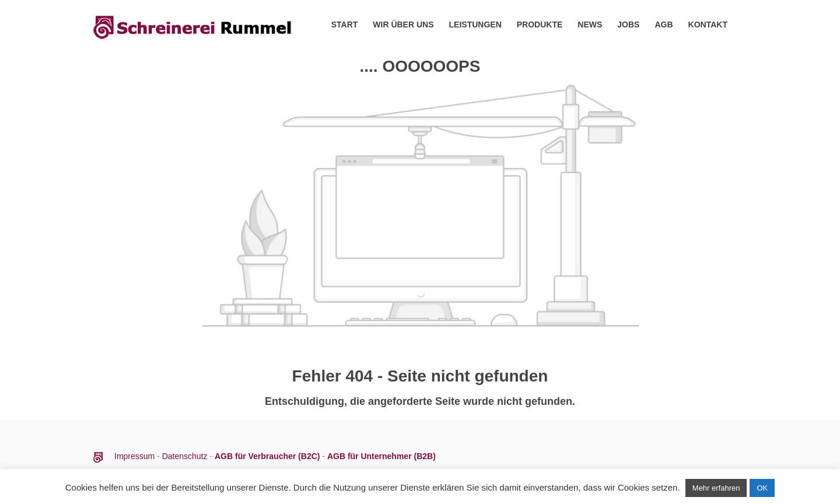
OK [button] (762, 488)
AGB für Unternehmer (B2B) (381, 456)
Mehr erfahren (716, 488)
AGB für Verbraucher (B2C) (268, 456)
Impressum (136, 456)
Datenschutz (185, 456)
